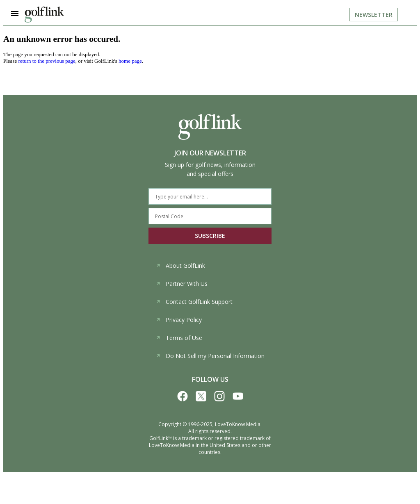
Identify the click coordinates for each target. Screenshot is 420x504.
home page (130, 61)
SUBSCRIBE (210, 236)
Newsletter (374, 15)
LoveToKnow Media (238, 424)
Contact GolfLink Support (194, 302)
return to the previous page (47, 61)
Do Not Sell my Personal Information (210, 356)
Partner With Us (182, 284)
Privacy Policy (179, 320)
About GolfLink (180, 266)
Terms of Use (179, 338)
